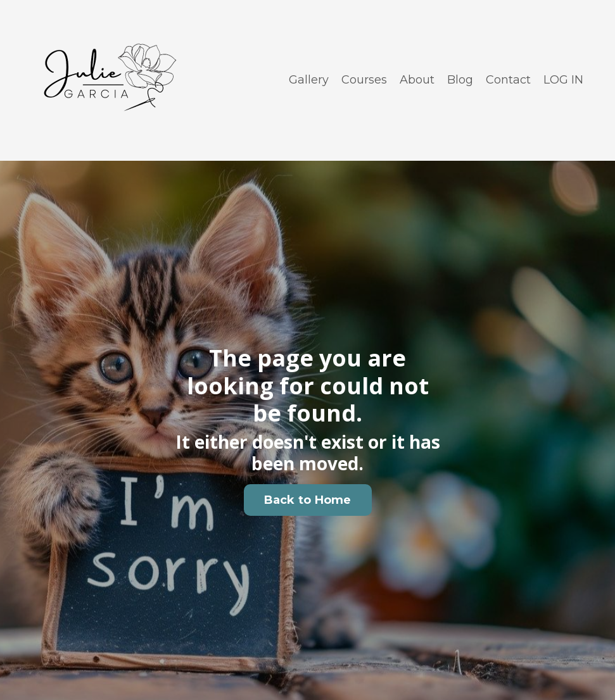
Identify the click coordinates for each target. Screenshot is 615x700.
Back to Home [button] (308, 500)
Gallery (309, 80)
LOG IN (563, 80)
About (417, 80)
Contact (508, 80)
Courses (364, 80)
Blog (460, 80)
